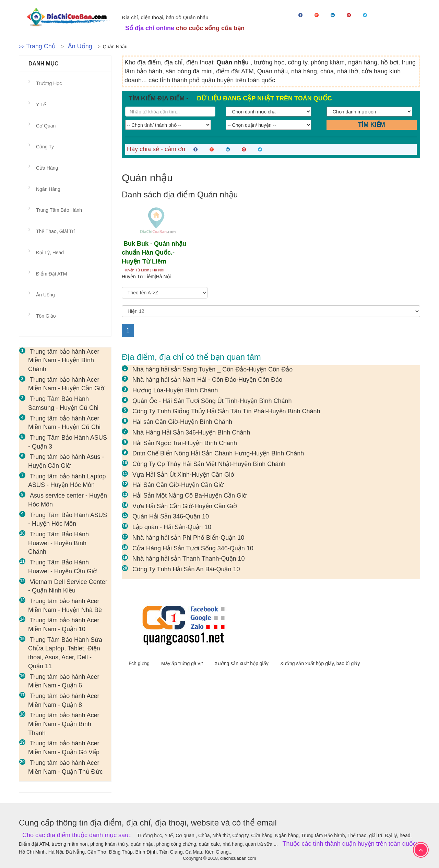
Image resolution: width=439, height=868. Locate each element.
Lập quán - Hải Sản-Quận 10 (172, 527)
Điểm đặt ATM (51, 274)
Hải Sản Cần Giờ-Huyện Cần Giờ (178, 485)
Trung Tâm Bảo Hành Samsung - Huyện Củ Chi (63, 403)
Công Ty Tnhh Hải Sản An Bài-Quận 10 (186, 569)
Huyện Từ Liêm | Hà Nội (144, 270)
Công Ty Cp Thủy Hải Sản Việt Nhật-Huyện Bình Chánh (209, 464)
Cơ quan (46, 126)
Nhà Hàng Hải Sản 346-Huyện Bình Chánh (191, 432)
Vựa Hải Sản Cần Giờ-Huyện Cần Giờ (185, 506)
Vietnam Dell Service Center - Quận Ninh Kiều (68, 586)
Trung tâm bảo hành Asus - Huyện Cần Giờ (66, 461)
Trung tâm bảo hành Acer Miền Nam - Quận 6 (64, 681)
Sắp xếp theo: (136, 284)
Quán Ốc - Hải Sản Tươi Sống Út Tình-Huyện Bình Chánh (212, 401)
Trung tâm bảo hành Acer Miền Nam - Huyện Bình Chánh (64, 360)
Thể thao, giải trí (55, 231)
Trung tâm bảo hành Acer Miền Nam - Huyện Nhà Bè (65, 606)
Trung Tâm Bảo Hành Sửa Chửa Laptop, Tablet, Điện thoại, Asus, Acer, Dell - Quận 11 (65, 653)
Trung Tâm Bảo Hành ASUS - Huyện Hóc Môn (68, 519)
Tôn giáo (46, 316)
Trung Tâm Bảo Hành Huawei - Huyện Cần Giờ (62, 567)
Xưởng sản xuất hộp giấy (242, 663)
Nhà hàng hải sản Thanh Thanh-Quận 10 (189, 559)
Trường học (49, 83)
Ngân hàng (48, 189)
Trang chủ (41, 46)
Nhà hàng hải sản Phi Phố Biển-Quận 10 (188, 538)
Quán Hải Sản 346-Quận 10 (171, 516)
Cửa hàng (47, 168)
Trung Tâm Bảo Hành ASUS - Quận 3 (68, 442)
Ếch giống (140, 663)
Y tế (41, 105)
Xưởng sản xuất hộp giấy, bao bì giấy (320, 663)
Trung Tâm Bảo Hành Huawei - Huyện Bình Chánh (58, 543)
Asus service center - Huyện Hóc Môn (68, 500)
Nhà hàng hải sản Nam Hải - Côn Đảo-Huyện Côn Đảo (207, 380)
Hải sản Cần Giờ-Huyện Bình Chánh (182, 422)
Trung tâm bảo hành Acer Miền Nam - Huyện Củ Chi (64, 423)
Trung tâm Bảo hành (59, 210)
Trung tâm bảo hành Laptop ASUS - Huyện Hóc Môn (67, 481)
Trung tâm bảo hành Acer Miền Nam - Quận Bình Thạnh (64, 724)
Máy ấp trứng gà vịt (183, 663)
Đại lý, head (50, 253)
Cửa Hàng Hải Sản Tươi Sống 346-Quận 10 (193, 548)
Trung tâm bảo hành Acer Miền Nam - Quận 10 (64, 625)
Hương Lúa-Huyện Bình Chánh (175, 390)
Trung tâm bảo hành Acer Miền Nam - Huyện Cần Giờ (66, 384)
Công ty (45, 147)
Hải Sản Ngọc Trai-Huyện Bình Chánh (185, 443)
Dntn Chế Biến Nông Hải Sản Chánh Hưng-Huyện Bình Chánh (218, 453)
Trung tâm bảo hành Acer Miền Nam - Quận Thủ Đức (66, 767)
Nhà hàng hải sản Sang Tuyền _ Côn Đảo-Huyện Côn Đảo (212, 369)
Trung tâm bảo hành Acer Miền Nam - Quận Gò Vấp (64, 748)
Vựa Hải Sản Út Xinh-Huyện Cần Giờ (183, 475)
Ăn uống (80, 46)
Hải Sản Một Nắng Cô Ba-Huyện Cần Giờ (189, 496)
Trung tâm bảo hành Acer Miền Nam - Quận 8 (64, 700)
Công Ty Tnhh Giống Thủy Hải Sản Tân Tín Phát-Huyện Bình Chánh (226, 411)
